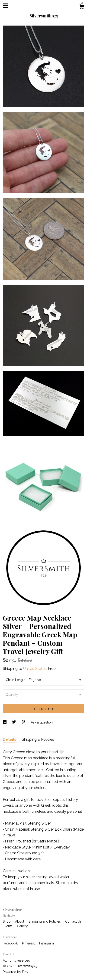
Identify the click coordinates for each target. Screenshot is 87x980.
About (20, 921)
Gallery (22, 926)
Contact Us (73, 921)
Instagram (47, 943)
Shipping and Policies (45, 921)
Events (8, 926)
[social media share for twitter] (14, 722)
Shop (7, 921)
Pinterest (29, 943)
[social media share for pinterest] (24, 722)
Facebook (11, 943)
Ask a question (42, 722)
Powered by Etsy (16, 972)
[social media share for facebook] (5, 722)
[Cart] (82, 7)
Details (10, 739)
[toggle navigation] (6, 6)
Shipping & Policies (38, 739)
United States (35, 669)
